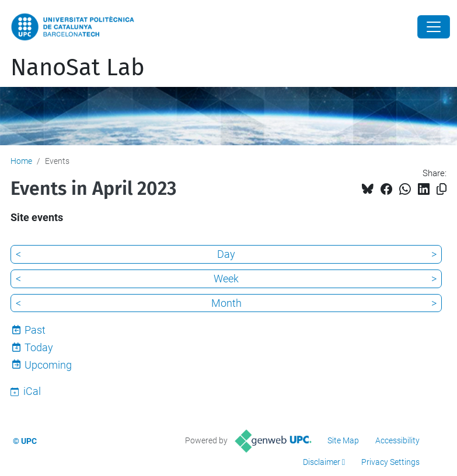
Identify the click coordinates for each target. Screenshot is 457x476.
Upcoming (48, 365)
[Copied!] (442, 189)
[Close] (434, 27)
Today (39, 347)
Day (226, 254)
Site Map (343, 440)
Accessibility (397, 440)
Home (21, 161)
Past (35, 330)
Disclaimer (322, 462)
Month (226, 303)
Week (226, 279)
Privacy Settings (390, 462)
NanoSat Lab (78, 68)
